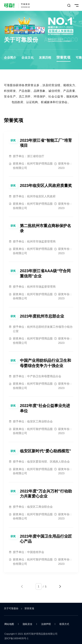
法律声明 (46, 624)
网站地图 (9, 624)
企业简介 (10, 58)
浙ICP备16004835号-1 (16, 638)
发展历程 (45, 58)
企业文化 (28, 58)
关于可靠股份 (11, 608)
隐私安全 (28, 624)
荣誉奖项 (63, 57)
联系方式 (64, 624)
